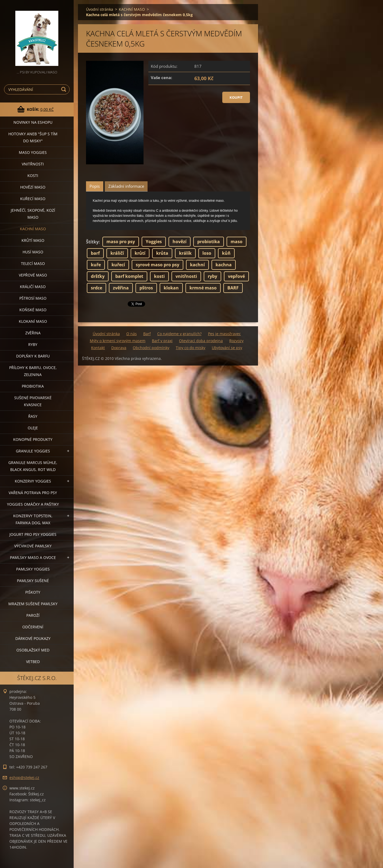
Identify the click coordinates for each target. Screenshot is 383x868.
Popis (95, 186)
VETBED (33, 662)
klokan (171, 288)
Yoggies (154, 242)
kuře (96, 265)
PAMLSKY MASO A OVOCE (33, 557)
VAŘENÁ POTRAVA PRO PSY (33, 493)
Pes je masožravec (224, 334)
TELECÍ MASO (33, 263)
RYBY (33, 344)
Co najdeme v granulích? (179, 334)
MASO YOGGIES (33, 152)
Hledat (65, 89)
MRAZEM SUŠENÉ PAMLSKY (33, 604)
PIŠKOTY (33, 592)
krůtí (140, 253)
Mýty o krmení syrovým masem (118, 341)
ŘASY (33, 416)
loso (207, 253)
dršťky (98, 276)
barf (95, 253)
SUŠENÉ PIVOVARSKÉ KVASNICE (33, 401)
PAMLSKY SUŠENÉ (33, 581)
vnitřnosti (186, 276)
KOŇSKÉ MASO (33, 310)
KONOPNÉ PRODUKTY (33, 439)
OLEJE (33, 428)
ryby (212, 276)
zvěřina (121, 288)
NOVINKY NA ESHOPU (33, 122)
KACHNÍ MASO (33, 229)
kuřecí (118, 265)
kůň (226, 253)
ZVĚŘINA (33, 333)
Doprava (119, 348)
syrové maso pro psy (158, 265)
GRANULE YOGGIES (33, 451)
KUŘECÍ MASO (33, 199)
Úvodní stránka (100, 9)
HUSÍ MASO (33, 252)
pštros (146, 288)
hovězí (180, 242)
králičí (117, 253)
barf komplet (129, 276)
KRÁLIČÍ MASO (33, 287)
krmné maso (203, 288)
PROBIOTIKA (33, 386)
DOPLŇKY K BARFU (33, 356)
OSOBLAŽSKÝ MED (33, 650)
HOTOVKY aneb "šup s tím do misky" (33, 137)
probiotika (209, 242)
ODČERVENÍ (33, 627)
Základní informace (126, 186)
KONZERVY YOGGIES (33, 481)
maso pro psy (121, 242)
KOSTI (33, 176)
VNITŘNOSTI (33, 164)
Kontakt (98, 348)
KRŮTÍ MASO (33, 240)
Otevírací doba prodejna (201, 341)
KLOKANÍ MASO (33, 321)
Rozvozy (236, 341)
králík (185, 253)
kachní (197, 265)
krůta (162, 253)
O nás (132, 334)
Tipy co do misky (191, 348)
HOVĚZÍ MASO (33, 187)
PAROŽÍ (33, 615)
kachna (224, 265)
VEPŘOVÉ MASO (33, 275)
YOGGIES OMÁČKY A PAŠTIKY (33, 504)
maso (237, 242)
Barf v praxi (162, 341)
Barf (147, 334)
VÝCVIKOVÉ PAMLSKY (33, 546)
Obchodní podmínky (151, 348)
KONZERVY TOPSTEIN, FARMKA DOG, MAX (33, 519)
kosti (159, 276)
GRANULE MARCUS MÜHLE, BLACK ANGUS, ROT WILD (33, 466)
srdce (96, 288)
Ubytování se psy (227, 348)
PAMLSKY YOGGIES (33, 569)
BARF (233, 288)
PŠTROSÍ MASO (33, 298)
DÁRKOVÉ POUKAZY (33, 638)
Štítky (92, 242)
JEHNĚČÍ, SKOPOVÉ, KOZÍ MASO (33, 214)
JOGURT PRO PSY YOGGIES (33, 534)
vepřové (236, 276)
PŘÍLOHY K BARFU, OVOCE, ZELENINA (33, 371)
